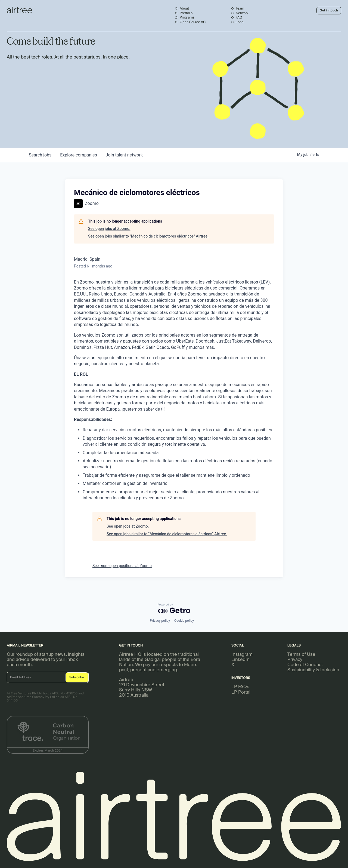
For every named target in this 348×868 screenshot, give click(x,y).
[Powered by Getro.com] (174, 608)
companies (78, 155)
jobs (40, 155)
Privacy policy (160, 621)
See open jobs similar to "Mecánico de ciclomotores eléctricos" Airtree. (148, 236)
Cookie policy (184, 621)
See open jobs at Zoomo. (109, 229)
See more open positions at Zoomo (122, 566)
